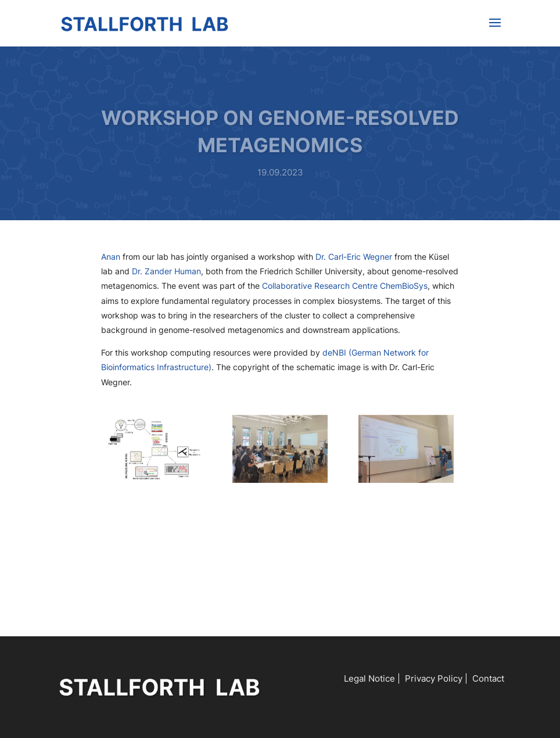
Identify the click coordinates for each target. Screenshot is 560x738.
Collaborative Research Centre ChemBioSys (345, 286)
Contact (488, 678)
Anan (111, 257)
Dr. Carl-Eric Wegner (354, 257)
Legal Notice (369, 678)
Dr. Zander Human (166, 271)
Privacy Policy (434, 678)
